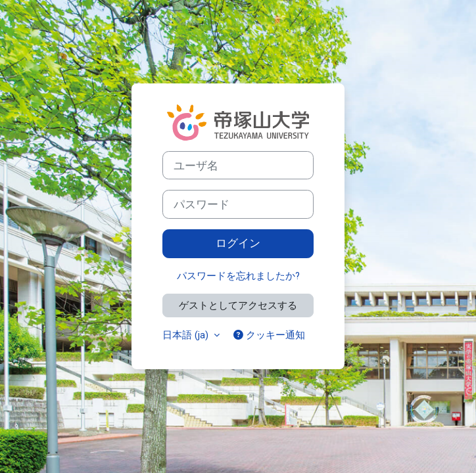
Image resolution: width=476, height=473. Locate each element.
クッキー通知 (269, 335)
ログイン (238, 243)
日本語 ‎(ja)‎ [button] (187, 335)
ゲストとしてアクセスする (238, 305)
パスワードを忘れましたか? (238, 276)
